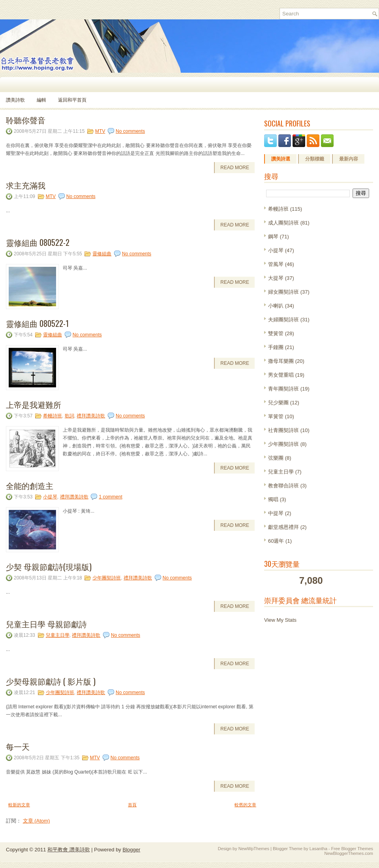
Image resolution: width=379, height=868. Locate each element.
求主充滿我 (26, 185)
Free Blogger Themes (352, 849)
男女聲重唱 (281, 375)
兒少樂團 (278, 403)
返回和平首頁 (72, 100)
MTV (100, 131)
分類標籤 (315, 159)
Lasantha (318, 849)
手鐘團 (276, 347)
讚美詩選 (281, 159)
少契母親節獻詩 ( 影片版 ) (51, 681)
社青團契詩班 (283, 430)
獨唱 (273, 499)
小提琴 (50, 497)
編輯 (41, 100)
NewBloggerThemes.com (349, 853)
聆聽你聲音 (26, 120)
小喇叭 (276, 306)
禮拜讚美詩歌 (91, 416)
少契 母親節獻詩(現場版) (49, 566)
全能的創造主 (30, 485)
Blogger (131, 850)
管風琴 (276, 264)
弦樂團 (276, 458)
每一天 (18, 746)
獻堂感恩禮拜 (283, 527)
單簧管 (276, 416)
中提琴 (276, 513)
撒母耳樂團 (281, 361)
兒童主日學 (58, 635)
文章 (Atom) (37, 821)
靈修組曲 (102, 254)
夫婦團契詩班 (283, 320)
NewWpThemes (254, 849)
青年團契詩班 (283, 389)
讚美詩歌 (15, 100)
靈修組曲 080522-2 (38, 242)
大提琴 (276, 278)
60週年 (276, 541)
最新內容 (349, 159)
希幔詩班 (53, 416)
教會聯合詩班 (283, 486)
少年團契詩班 (107, 578)
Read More (235, 168)
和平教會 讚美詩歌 (69, 850)
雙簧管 (276, 333)
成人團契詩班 (283, 223)
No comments (130, 131)
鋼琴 (273, 237)
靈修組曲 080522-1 (37, 323)
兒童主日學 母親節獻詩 (46, 624)
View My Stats (280, 620)
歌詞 (69, 416)
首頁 (132, 805)
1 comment (110, 497)
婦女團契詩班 (283, 292)
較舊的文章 (245, 805)
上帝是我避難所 (34, 404)
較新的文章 (19, 805)
